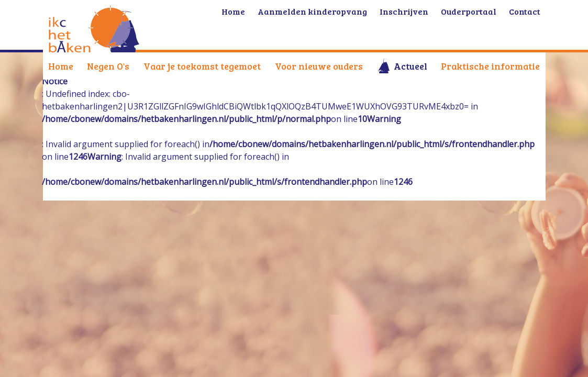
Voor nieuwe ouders (319, 66)
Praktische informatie (490, 66)
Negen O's (108, 66)
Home (61, 66)
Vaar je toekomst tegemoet (202, 66)
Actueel (411, 66)
